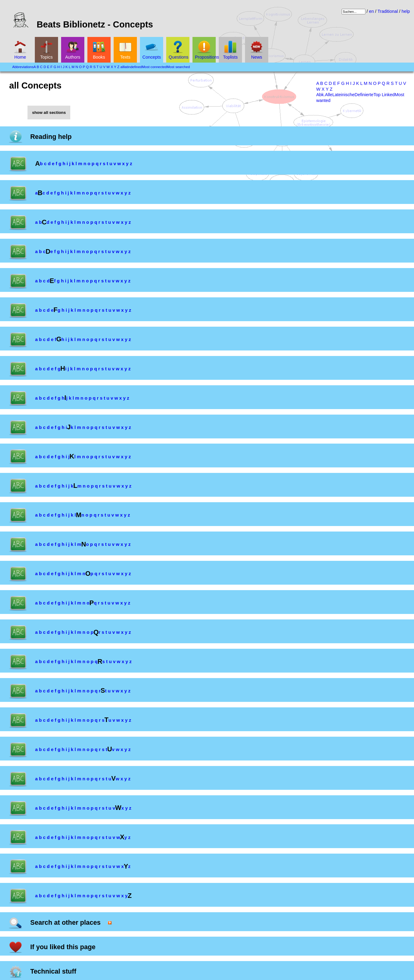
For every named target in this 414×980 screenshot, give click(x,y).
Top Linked (384, 95)
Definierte (364, 95)
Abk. (321, 95)
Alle (329, 95)
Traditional (388, 11)
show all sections (49, 113)
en (372, 11)
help (406, 11)
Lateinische (344, 95)
